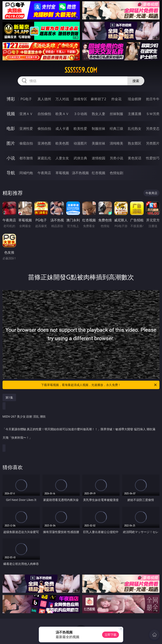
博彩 (11, 99)
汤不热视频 (80, 173)
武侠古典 (80, 158)
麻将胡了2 (98, 99)
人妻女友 (62, 158)
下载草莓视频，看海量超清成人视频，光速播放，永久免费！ (99, 385)
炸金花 (116, 99)
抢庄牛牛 (153, 99)
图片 (11, 143)
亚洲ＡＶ (26, 114)
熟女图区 (135, 143)
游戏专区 (80, 99)
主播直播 (135, 114)
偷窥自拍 (26, 143)
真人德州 (44, 99)
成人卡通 (62, 129)
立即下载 (111, 635)
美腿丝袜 (99, 143)
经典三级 (116, 129)
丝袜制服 (116, 114)
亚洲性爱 (26, 129)
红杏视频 (99, 173)
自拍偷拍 (44, 114)
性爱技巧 (153, 158)
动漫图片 (80, 143)
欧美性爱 (80, 129)
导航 (11, 173)
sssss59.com (81, 70)
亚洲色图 (44, 143)
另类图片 (153, 143)
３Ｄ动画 (80, 114)
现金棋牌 (135, 99)
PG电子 (26, 99)
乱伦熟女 (135, 129)
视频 (11, 114)
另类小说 (116, 158)
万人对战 (62, 99)
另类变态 (153, 129)
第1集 (9, 397)
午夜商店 (44, 173)
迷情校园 (99, 158)
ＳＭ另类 (153, 114)
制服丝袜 (99, 129)
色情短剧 (116, 173)
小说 (11, 158)
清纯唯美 (116, 143)
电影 (11, 128)
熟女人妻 (99, 114)
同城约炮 (26, 173)
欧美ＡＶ (62, 114)
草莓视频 (62, 173)
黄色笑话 (135, 158)
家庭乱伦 (44, 158)
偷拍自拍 (44, 129)
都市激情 (26, 158)
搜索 (136, 81)
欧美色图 (62, 143)
